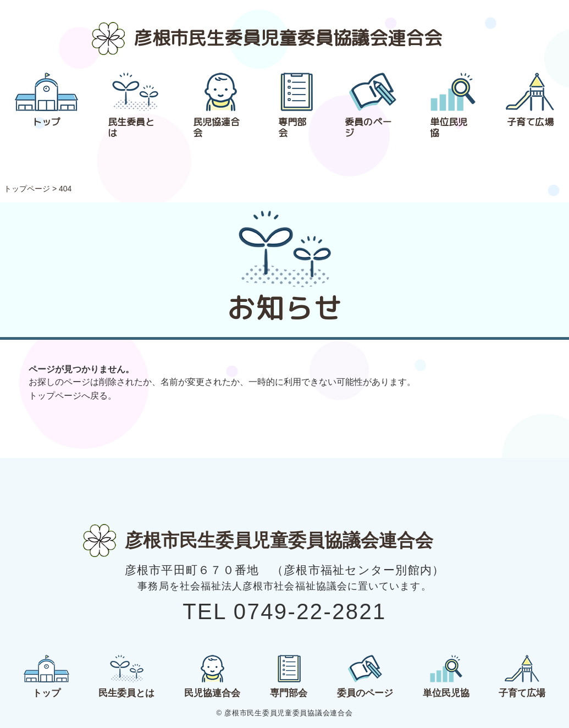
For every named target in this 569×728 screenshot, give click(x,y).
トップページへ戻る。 (73, 396)
